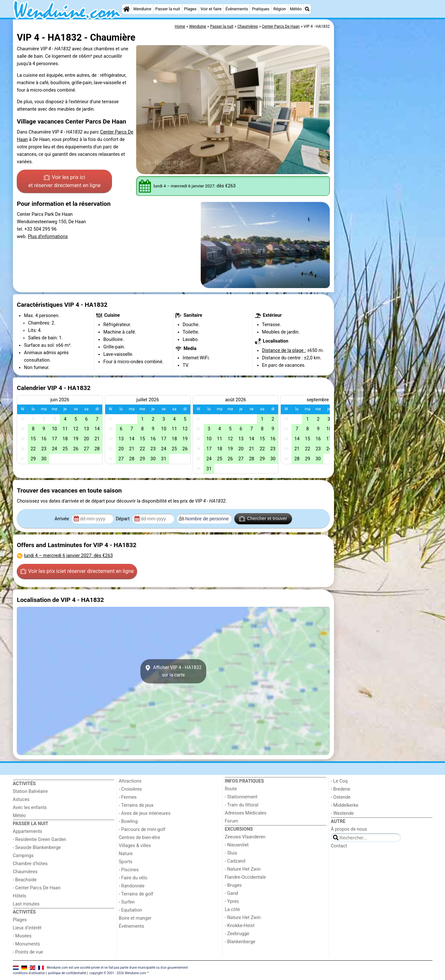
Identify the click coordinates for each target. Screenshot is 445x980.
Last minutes (26, 904)
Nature (126, 854)
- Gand (232, 893)
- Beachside (25, 880)
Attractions (130, 781)
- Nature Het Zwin (243, 869)
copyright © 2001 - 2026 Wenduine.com (118, 973)
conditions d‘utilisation (29, 973)
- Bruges (233, 885)
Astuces (21, 800)
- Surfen (127, 902)
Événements (237, 9)
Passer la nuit (168, 9)
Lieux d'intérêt (27, 928)
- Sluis (231, 853)
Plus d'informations (48, 237)
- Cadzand (235, 861)
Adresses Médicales (246, 813)
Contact (339, 846)
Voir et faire (211, 9)
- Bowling (128, 821)
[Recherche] (307, 9)
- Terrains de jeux (136, 805)
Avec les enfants (30, 808)
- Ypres (232, 901)
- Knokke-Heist (240, 926)
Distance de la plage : (284, 350)
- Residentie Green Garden (40, 840)
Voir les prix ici (65, 182)
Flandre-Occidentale (246, 877)
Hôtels (20, 896)
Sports (126, 862)
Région (280, 9)
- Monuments (27, 944)
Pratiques (261, 9)
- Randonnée (132, 886)
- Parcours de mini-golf (142, 830)
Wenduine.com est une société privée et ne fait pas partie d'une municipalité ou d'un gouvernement (117, 968)
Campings (23, 856)
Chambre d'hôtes (30, 864)
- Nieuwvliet (237, 845)
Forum (232, 821)
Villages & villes (135, 846)
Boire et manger (135, 918)
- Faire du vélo (133, 878)
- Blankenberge (240, 942)
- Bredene (340, 789)
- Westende (342, 813)
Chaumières (25, 872)
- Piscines (129, 870)
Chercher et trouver (263, 519)
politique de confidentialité (67, 973)
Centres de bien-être (139, 838)
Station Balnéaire (30, 791)
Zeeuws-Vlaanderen (245, 837)
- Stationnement (241, 797)
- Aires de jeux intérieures (145, 813)
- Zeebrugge (237, 934)
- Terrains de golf (136, 894)
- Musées (22, 936)
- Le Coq (339, 781)
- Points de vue (28, 952)
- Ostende (341, 797)
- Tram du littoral (242, 805)
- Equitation (130, 910)
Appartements (28, 831)
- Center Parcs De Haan (37, 888)
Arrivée (62, 519)
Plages (190, 9)
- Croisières (130, 789)
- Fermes (128, 797)
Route (231, 789)
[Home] (126, 9)
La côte (233, 910)
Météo (296, 9)
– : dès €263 (68, 556)
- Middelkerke (344, 805)
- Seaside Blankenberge (37, 848)
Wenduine (142, 9)
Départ (123, 519)
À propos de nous (349, 829)
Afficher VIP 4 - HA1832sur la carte (173, 671)
